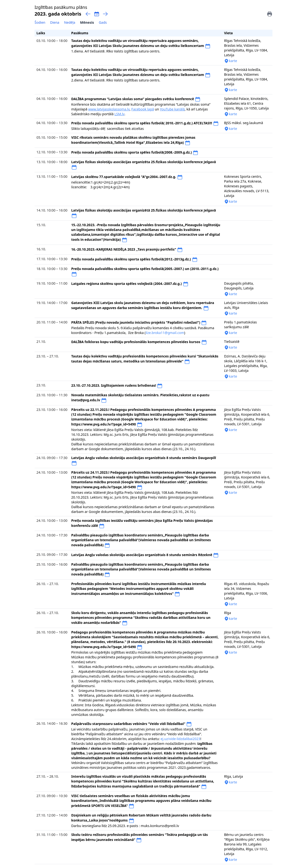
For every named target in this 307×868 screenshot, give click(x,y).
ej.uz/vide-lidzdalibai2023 (181, 739)
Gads (103, 22)
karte (230, 61)
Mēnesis (87, 22)
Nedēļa (70, 22)
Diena (55, 22)
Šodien (40, 22)
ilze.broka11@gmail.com (165, 333)
